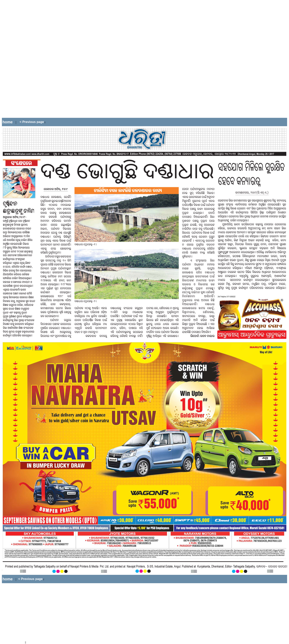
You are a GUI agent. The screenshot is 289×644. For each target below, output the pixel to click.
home (8, 122)
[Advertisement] (71, 59)
